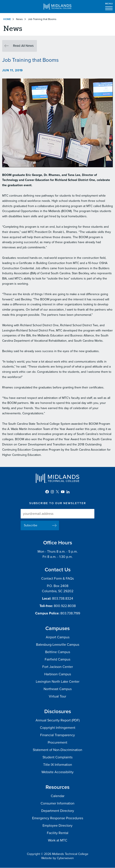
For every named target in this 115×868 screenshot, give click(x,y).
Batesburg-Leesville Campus (58, 645)
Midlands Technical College (57, 7)
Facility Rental (58, 833)
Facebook (47, 492)
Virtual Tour (57, 696)
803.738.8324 (63, 599)
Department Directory (58, 811)
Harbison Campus (58, 674)
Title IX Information (58, 765)
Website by (57, 858)
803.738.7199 (70, 613)
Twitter (57, 492)
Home (7, 19)
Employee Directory (57, 826)
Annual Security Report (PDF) (58, 720)
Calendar (58, 796)
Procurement (57, 743)
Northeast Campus (58, 689)
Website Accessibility (57, 772)
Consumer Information (57, 803)
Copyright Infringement (58, 728)
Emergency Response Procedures (58, 818)
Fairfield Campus (57, 659)
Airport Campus (58, 637)
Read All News (23, 46)
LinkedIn (68, 492)
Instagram (52, 492)
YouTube (63, 492)
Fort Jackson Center (58, 667)
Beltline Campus (58, 652)
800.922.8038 (65, 606)
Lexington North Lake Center (58, 682)
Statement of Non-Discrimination (57, 750)
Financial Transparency (57, 735)
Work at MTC (58, 840)
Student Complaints (57, 757)
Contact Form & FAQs (57, 579)
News (19, 19)
